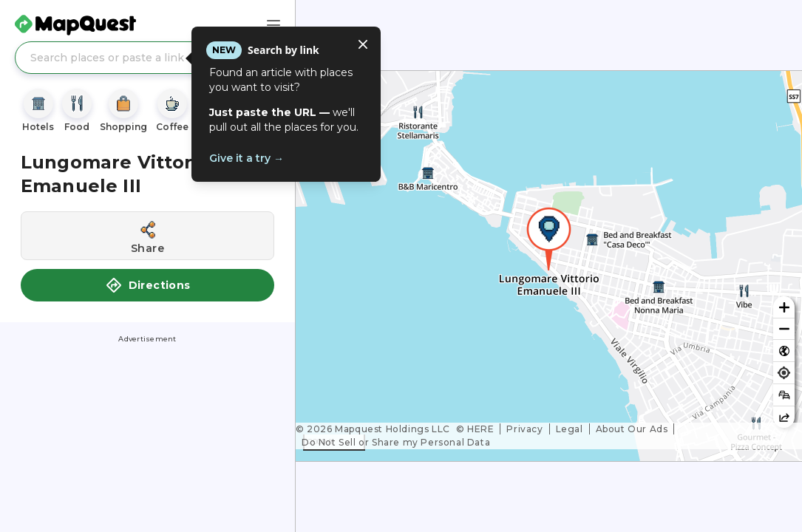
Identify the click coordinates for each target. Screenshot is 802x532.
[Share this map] (784, 417)
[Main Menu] (273, 25)
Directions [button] (148, 285)
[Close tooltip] (363, 44)
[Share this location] (147, 236)
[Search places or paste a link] (147, 58)
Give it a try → (247, 158)
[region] (549, 266)
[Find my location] (784, 373)
